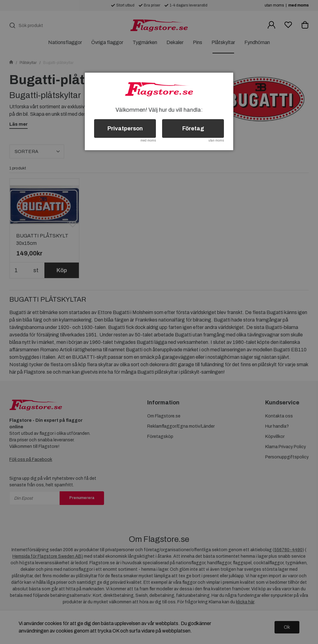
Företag (193, 128)
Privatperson (125, 128)
